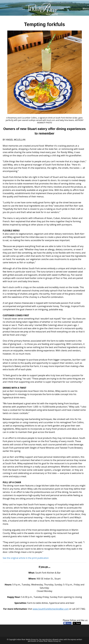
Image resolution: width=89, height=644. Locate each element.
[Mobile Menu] (85, 9)
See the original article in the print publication (26, 558)
